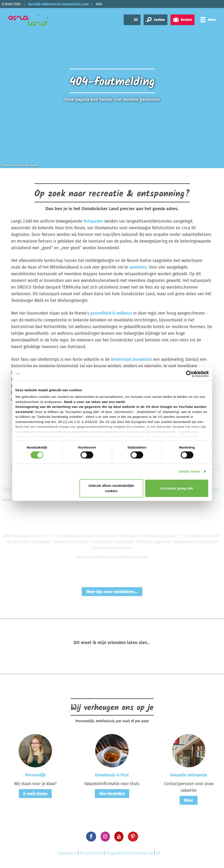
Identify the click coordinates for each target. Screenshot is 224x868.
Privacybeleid (91, 853)
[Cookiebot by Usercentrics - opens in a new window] (189, 374)
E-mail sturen (35, 793)
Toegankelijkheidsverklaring (129, 853)
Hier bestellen (112, 793)
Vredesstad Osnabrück (132, 359)
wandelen (138, 267)
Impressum (67, 853)
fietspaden (93, 221)
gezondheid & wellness (111, 313)
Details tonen (189, 471)
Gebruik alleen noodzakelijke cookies (111, 488)
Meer (189, 800)
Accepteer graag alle (177, 488)
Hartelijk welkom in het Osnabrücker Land (65, 4)
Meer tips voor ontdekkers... (112, 591)
